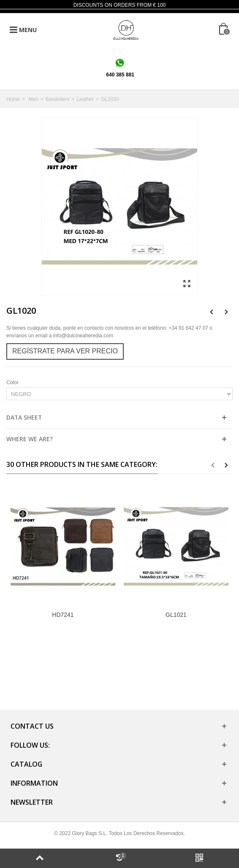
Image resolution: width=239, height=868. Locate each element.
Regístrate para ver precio (65, 351)
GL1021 (176, 615)
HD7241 (63, 615)
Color (13, 382)
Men (33, 99)
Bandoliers (58, 99)
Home (13, 99)
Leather (85, 99)
